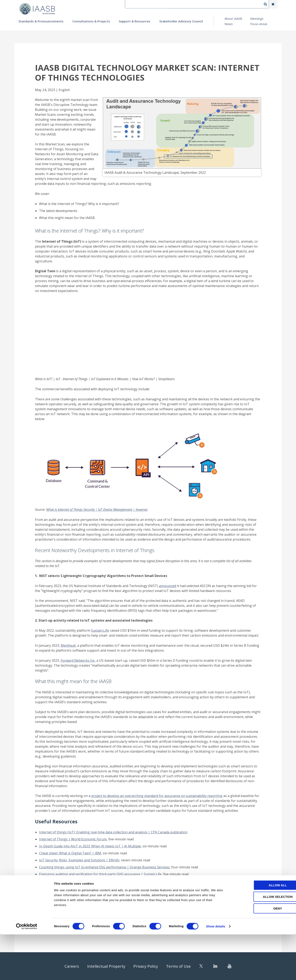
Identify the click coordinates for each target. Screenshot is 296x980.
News (229, 24)
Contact (189, 4)
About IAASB (233, 19)
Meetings (257, 19)
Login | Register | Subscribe (240, 4)
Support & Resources (135, 21)
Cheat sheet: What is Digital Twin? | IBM (70, 853)
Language (208, 4)
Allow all (262, 931)
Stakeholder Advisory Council (181, 21)
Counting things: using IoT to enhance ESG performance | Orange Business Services (104, 867)
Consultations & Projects (91, 21)
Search (267, 4)
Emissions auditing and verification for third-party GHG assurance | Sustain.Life (100, 874)
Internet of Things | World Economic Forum (73, 839)
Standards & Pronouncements (41, 21)
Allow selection (262, 942)
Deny (262, 954)
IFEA (174, 4)
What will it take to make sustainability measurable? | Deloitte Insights (94, 881)
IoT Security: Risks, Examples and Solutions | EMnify (79, 860)
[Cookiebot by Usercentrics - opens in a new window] (27, 972)
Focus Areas (259, 24)
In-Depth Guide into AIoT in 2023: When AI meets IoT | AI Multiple (90, 846)
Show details (216, 972)
